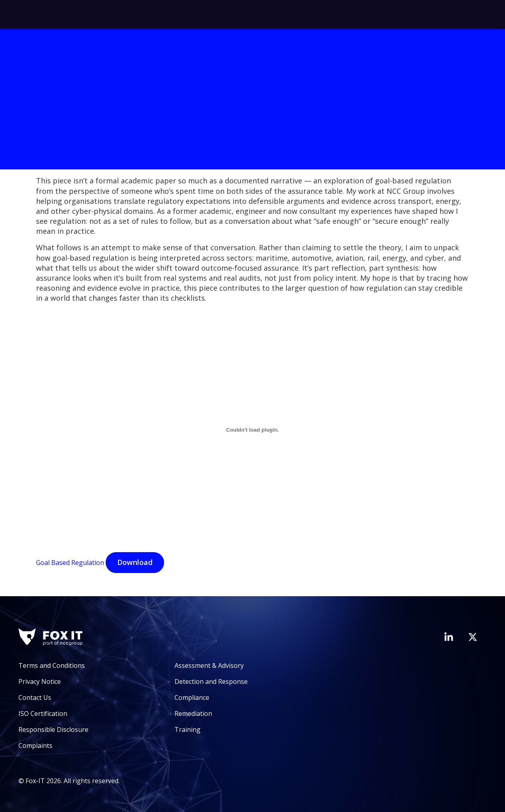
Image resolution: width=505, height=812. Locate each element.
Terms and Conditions (52, 665)
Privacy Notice (40, 681)
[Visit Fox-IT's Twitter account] (473, 637)
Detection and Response (211, 681)
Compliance (192, 697)
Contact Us (35, 697)
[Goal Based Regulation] (252, 430)
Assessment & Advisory (209, 665)
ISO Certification (43, 714)
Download (135, 562)
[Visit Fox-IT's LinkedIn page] (449, 637)
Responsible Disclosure (53, 730)
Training (187, 730)
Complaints (35, 746)
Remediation (193, 714)
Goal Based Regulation (70, 563)
